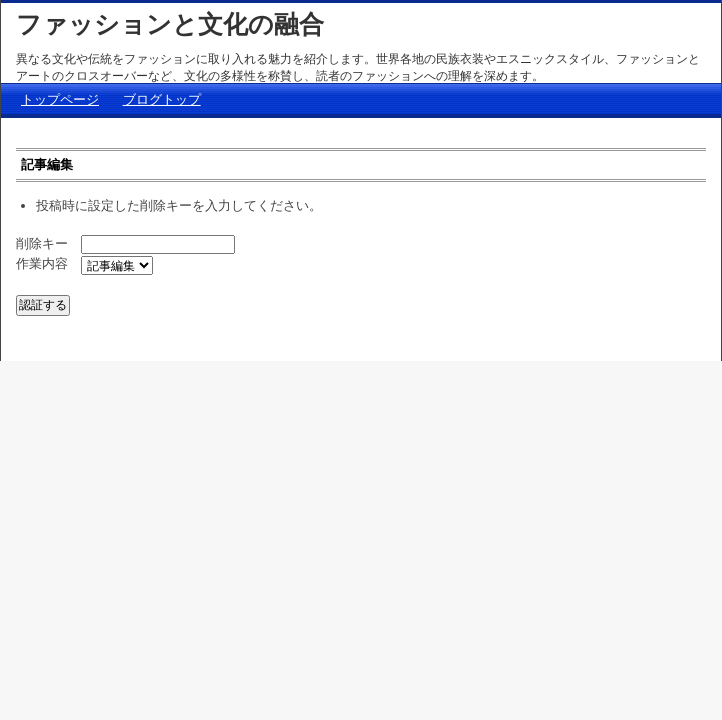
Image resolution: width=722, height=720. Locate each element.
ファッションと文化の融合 (170, 24)
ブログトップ (162, 99)
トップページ (60, 99)
